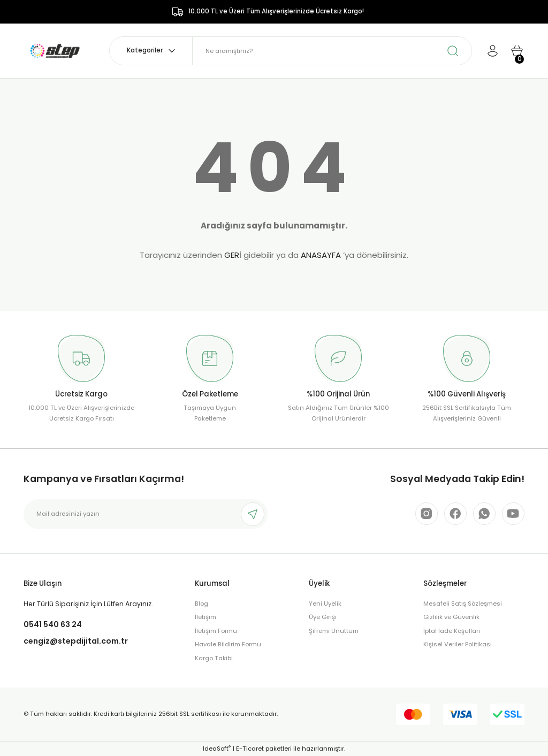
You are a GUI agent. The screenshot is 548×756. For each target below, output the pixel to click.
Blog (201, 604)
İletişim (205, 617)
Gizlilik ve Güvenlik (451, 617)
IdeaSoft (217, 749)
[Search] (332, 51)
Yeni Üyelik (325, 604)
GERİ (233, 255)
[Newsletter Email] (146, 514)
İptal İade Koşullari (452, 631)
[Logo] (55, 50)
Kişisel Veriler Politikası (458, 644)
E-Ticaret (250, 749)
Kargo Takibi (214, 658)
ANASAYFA (321, 255)
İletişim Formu (216, 631)
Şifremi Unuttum (334, 631)
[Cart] (517, 51)
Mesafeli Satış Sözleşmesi (463, 604)
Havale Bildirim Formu (228, 644)
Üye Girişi (323, 617)
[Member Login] (492, 51)
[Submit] (253, 514)
